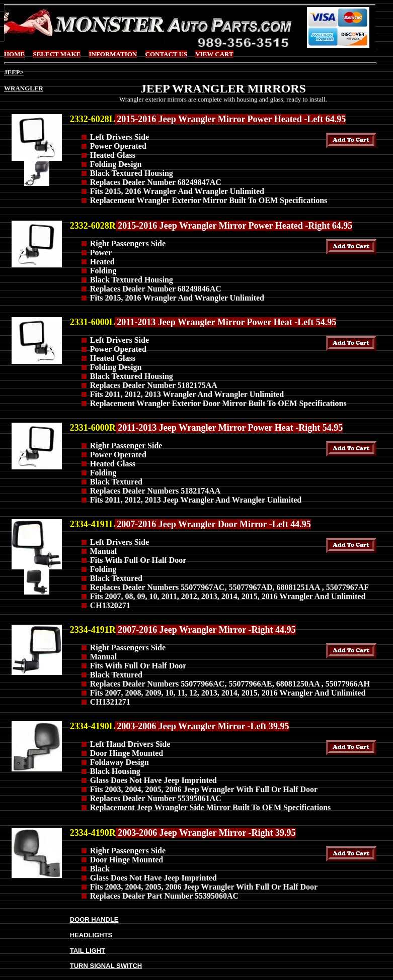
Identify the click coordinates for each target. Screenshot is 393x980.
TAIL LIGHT (88, 951)
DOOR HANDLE (94, 919)
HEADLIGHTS (91, 935)
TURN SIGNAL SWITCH (106, 966)
